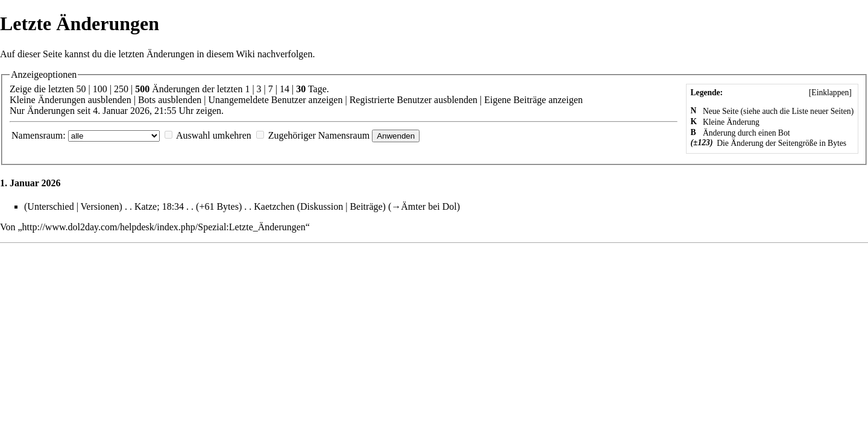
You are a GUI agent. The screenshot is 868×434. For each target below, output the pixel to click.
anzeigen (326, 100)
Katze (146, 206)
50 (81, 89)
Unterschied (50, 206)
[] (830, 93)
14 (285, 89)
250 (121, 89)
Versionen (100, 206)
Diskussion (322, 206)
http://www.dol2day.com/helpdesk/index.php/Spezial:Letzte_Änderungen (164, 227)
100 (100, 89)
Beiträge (366, 206)
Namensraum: (39, 135)
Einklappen (830, 93)
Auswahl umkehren (214, 135)
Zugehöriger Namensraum (319, 135)
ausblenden (110, 100)
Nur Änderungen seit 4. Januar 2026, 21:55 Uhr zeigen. (117, 111)
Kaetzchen (274, 206)
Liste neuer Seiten (822, 111)
